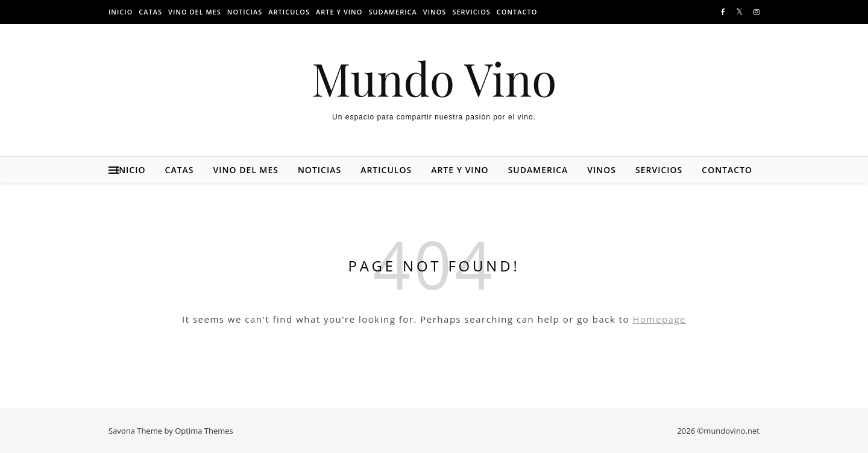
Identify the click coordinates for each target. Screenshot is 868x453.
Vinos (435, 12)
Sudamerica (392, 12)
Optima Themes (204, 431)
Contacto (517, 12)
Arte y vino (339, 12)
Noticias (245, 12)
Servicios (471, 12)
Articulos (289, 12)
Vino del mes (195, 12)
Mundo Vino (434, 78)
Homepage (659, 319)
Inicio (121, 12)
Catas (150, 12)
